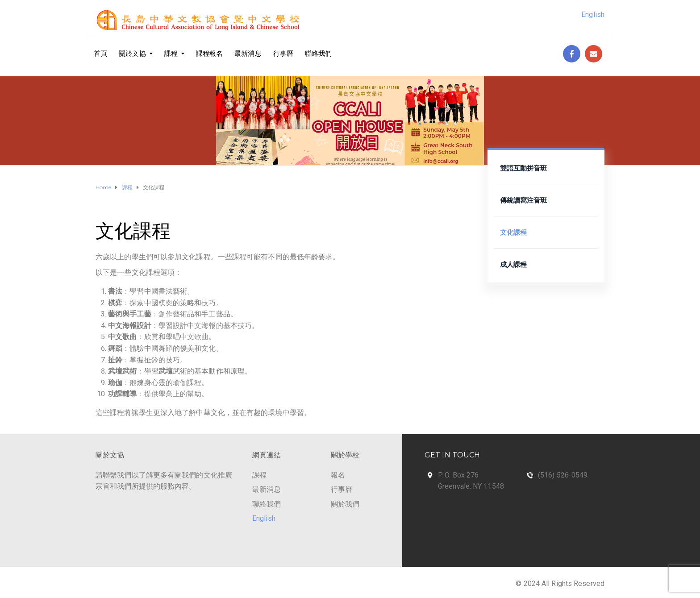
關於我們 (345, 504)
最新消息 (248, 53)
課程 (171, 53)
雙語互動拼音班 (524, 168)
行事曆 (283, 53)
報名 (338, 475)
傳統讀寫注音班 (524, 200)
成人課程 (513, 264)
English (593, 15)
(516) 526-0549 (563, 475)
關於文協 (132, 53)
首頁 (100, 53)
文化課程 (513, 232)
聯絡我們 (318, 53)
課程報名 (209, 53)
